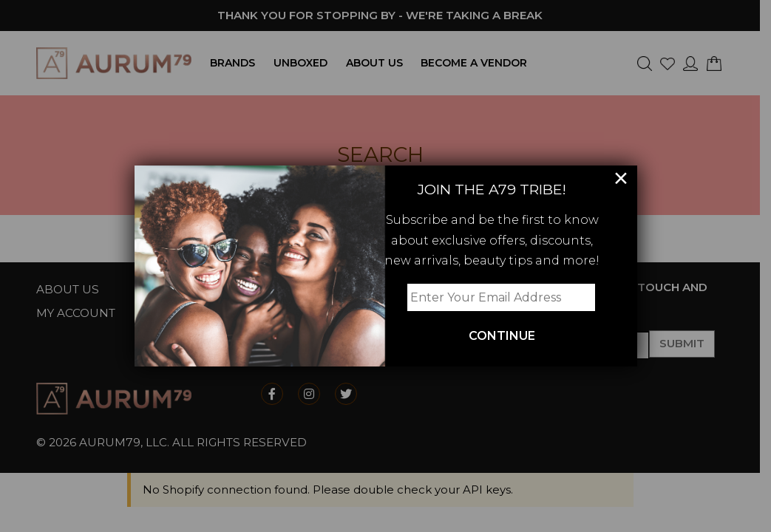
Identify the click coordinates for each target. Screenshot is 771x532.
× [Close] (621, 180)
